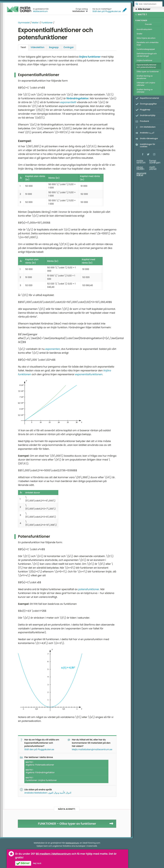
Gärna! (25, 863)
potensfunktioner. (89, 589)
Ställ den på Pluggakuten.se (107, 11)
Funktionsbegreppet (146, 49)
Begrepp (54, 47)
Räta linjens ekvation (146, 38)
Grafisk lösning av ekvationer (145, 77)
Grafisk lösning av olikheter (145, 91)
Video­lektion (37, 47)
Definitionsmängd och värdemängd (147, 55)
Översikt (148, 24)
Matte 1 (36, 23)
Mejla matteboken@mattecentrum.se (92, 749)
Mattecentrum (40, 11)
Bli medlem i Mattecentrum (53, 854)
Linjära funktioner (145, 60)
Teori (23, 47)
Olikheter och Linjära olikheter (146, 84)
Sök (137, 4)
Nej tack (37, 863)
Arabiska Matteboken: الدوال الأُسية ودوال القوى (48, 793)
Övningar (69, 47)
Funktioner (47, 23)
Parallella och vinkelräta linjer (148, 44)
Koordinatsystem (144, 29)
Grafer (140, 34)
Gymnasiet (24, 23)
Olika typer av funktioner (148, 72)
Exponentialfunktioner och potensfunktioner (147, 66)
